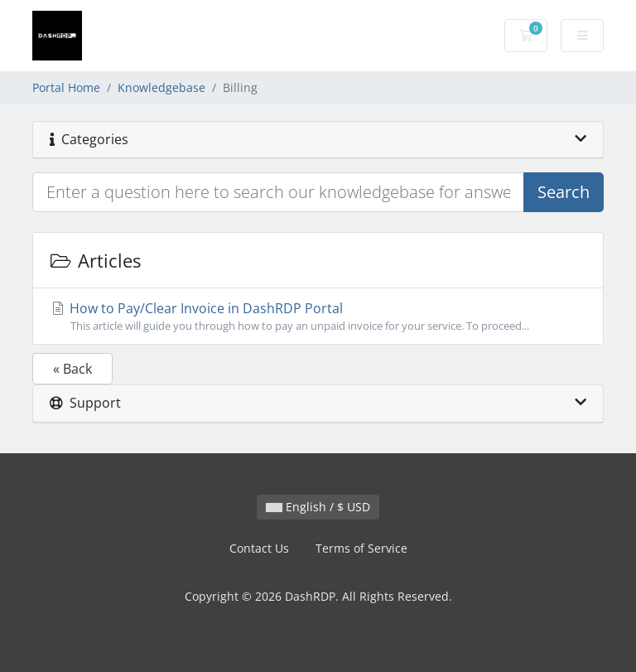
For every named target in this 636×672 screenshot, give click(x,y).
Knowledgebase (161, 87)
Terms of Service (361, 548)
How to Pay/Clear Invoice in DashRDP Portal (318, 317)
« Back (72, 369)
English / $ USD (318, 507)
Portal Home (66, 87)
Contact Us (259, 548)
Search (564, 192)
